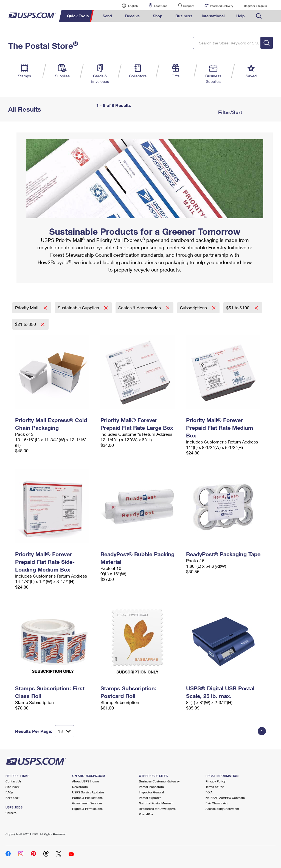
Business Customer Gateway (159, 781)
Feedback (12, 798)
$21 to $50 (26, 324)
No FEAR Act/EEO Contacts (225, 798)
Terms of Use (215, 787)
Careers (11, 813)
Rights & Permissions (87, 809)
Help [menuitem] (241, 16)
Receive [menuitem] (132, 16)
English (127, 6)
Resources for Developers (157, 809)
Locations (161, 6)
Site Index (12, 787)
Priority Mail (27, 308)
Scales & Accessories (140, 308)
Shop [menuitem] (158, 16)
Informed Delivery (222, 6)
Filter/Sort (229, 112)
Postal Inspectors (151, 787)
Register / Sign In (255, 6)
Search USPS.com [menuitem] (259, 16)
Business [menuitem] (184, 16)
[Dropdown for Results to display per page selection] (64, 731)
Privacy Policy (216, 781)
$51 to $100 (238, 308)
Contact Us (13, 781)
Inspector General (151, 792)
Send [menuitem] (107, 16)
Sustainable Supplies (79, 308)
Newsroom (80, 787)
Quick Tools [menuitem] (78, 16)
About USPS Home (85, 781)
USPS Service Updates (88, 792)
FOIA (209, 792)
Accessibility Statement (222, 809)
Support (189, 6)
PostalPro (146, 814)
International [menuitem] (213, 16)
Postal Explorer (150, 798)
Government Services (87, 803)
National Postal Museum (156, 803)
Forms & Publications (87, 798)
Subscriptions (194, 308)
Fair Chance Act (217, 803)
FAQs (9, 792)
